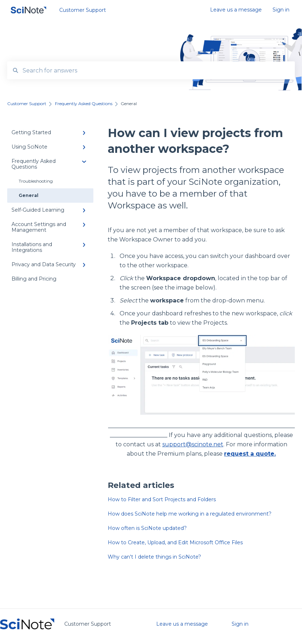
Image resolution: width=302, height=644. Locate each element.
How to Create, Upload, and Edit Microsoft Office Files (175, 542)
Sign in (240, 624)
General (29, 195)
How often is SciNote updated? (147, 528)
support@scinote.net (193, 444)
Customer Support (83, 10)
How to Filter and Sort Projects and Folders (162, 499)
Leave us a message (182, 624)
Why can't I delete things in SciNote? (154, 557)
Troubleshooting (36, 181)
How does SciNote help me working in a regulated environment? (190, 514)
